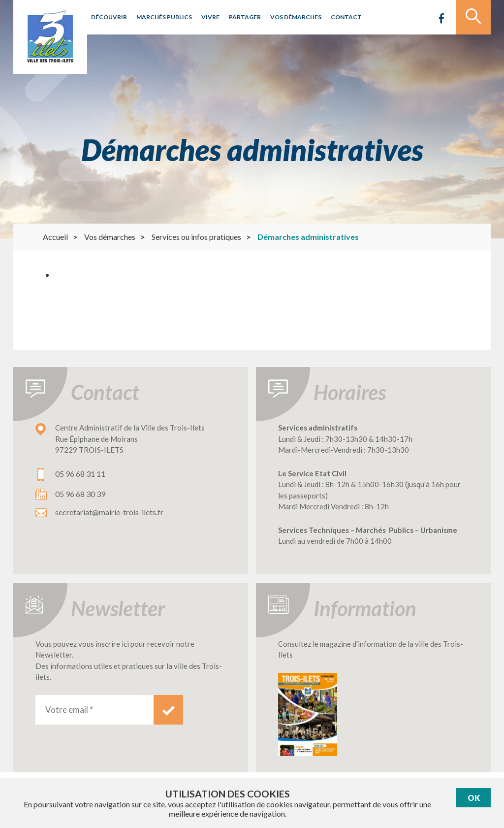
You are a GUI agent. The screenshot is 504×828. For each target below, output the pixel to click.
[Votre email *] (94, 710)
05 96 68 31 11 (80, 474)
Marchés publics (164, 17)
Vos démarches (296, 17)
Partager (245, 17)
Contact (346, 17)
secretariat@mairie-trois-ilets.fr (109, 512)
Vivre (210, 17)
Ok (474, 798)
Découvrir (109, 17)
